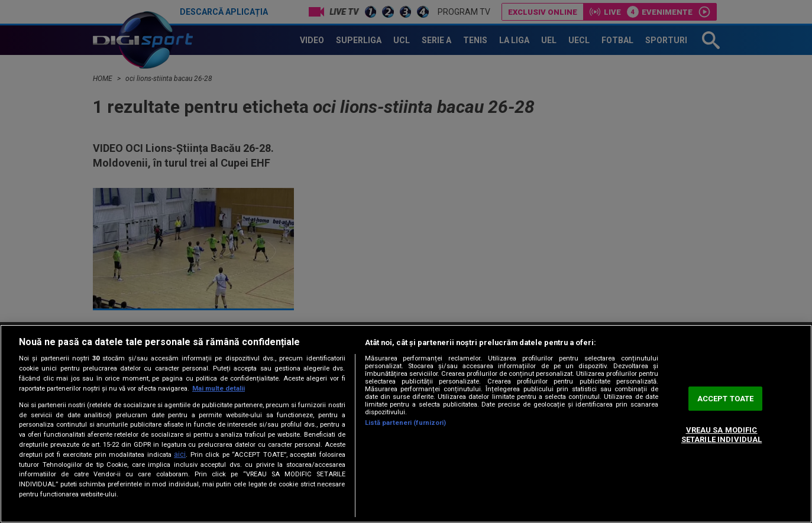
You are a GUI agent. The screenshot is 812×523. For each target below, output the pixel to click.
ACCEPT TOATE (726, 399)
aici (180, 454)
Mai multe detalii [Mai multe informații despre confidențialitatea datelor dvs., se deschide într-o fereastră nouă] (219, 389)
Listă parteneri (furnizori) (406, 423)
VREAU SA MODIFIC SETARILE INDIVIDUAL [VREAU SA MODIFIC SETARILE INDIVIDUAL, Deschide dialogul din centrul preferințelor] (722, 435)
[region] (406, 424)
